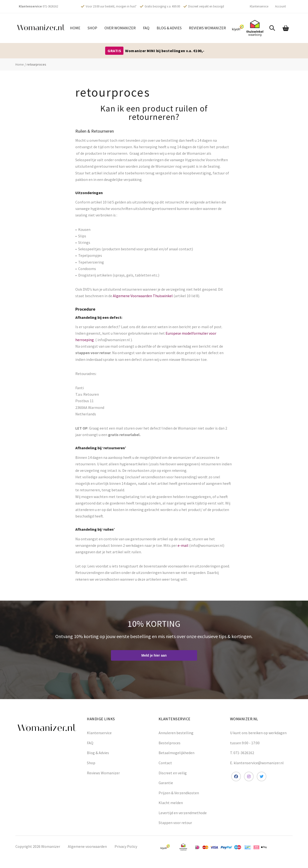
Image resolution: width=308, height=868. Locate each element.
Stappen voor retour (175, 823)
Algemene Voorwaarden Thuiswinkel (143, 296)
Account (280, 6)
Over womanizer (120, 28)
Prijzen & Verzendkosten (179, 793)
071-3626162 (50, 6)
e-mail (183, 545)
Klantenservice (259, 6)
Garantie (166, 783)
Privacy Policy (126, 846)
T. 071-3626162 (242, 753)
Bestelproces (170, 743)
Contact (165, 763)
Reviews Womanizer (207, 28)
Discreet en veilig (173, 773)
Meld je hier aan (154, 655)
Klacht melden (171, 803)
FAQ (146, 28)
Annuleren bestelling (176, 733)
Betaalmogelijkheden (176, 753)
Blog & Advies (169, 28)
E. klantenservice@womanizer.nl (257, 763)
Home (75, 28)
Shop (92, 28)
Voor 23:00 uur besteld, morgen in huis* (111, 6)
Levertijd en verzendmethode (183, 813)
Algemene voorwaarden (87, 846)
